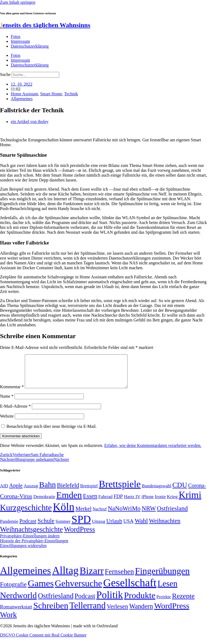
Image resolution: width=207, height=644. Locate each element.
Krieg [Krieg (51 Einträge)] (172, 503)
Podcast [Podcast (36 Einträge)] (85, 602)
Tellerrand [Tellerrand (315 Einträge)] (87, 612)
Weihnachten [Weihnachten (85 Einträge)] (165, 527)
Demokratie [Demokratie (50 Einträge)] (44, 503)
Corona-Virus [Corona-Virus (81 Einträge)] (16, 503)
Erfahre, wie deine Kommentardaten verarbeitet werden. (153, 452)
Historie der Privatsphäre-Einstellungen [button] (34, 547)
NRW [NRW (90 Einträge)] (149, 515)
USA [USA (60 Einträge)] (128, 528)
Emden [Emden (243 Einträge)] (69, 501)
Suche (5, 74)
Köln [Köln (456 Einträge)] (64, 513)
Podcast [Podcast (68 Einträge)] (28, 527)
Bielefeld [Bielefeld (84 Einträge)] (68, 492)
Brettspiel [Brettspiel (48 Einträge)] (89, 492)
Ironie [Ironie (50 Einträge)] (160, 503)
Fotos (16, 36)
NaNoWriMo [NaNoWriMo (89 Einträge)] (124, 515)
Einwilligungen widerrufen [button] (23, 552)
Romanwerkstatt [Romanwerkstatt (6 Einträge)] (16, 613)
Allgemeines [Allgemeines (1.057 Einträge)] (25, 577)
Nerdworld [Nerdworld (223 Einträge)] (18, 602)
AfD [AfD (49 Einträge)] (4, 492)
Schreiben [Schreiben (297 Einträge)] (51, 612)
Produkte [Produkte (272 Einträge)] (140, 602)
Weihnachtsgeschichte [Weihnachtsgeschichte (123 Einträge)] (31, 536)
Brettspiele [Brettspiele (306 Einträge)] (120, 491)
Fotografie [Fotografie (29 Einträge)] (13, 591)
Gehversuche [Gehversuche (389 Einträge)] (78, 590)
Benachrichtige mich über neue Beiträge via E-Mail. (52, 433)
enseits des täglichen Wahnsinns (45, 25)
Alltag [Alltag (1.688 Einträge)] (65, 577)
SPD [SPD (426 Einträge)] (81, 526)
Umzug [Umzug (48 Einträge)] (99, 528)
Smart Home (51, 94)
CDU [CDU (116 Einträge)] (180, 491)
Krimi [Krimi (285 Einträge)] (190, 501)
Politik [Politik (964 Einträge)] (110, 601)
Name (7, 403)
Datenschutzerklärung (30, 46)
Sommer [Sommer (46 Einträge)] (63, 528)
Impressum (20, 41)
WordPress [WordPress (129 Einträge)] (79, 536)
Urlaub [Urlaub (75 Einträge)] (114, 527)
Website (7, 423)
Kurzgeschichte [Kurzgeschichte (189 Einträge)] (26, 514)
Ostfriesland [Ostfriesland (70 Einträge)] (56, 602)
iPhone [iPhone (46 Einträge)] (148, 503)
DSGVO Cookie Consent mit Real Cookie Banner (43, 641)
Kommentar (12, 393)
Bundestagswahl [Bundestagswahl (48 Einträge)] (156, 492)
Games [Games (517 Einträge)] (41, 590)
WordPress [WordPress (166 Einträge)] (172, 612)
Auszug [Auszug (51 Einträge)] (31, 492)
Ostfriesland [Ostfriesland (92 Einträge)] (172, 515)
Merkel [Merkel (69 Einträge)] (83, 515)
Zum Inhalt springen (18, 2)
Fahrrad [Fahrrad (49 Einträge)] (106, 503)
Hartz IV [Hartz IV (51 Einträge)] (132, 503)
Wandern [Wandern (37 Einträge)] (141, 613)
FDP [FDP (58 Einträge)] (118, 503)
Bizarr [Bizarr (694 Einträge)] (92, 577)
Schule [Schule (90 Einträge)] (46, 527)
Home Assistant (24, 94)
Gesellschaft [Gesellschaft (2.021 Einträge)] (130, 589)
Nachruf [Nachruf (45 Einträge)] (99, 515)
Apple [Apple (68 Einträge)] (16, 492)
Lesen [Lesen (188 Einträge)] (167, 590)
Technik (71, 94)
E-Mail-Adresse (15, 413)
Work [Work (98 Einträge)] (8, 621)
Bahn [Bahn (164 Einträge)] (47, 491)
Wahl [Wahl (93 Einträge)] (141, 527)
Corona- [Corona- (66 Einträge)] (197, 492)
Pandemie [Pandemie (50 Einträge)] (9, 528)
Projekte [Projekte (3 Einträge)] (164, 603)
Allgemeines (22, 99)
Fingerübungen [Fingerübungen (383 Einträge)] (162, 577)
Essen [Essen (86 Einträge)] (90, 503)
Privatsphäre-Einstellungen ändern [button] (30, 542)
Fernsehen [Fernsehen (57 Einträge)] (119, 578)
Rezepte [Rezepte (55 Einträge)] (183, 602)
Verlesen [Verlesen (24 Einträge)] (117, 613)
